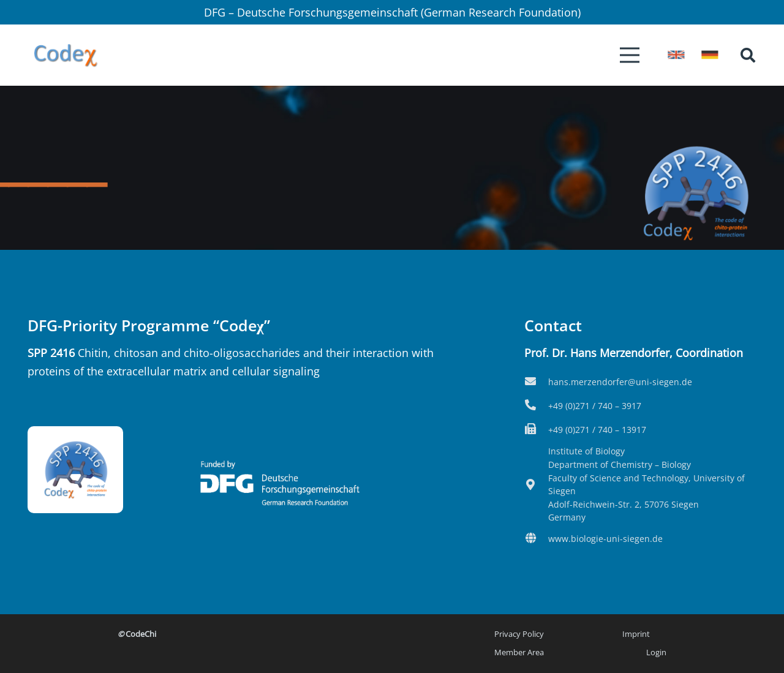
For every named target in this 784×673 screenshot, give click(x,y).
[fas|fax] (536, 430)
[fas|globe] (536, 539)
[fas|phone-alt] (536, 406)
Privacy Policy (519, 634)
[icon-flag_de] (710, 55)
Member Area (519, 652)
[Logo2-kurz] (66, 55)
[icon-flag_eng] (676, 55)
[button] (748, 55)
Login (656, 652)
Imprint (636, 634)
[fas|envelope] (536, 382)
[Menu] (630, 55)
